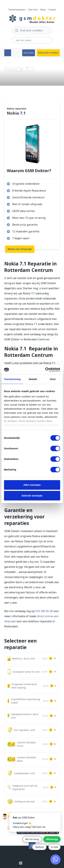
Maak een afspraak (20, 249)
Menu (8, 53)
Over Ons (33, 10)
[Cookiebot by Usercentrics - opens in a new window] (46, 370)
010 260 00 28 (44, 611)
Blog (43, 10)
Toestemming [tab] (12, 379)
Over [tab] (53, 379)
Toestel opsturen (17, 10)
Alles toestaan (32, 485)
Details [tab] (33, 379)
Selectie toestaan (32, 496)
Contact (52, 10)
